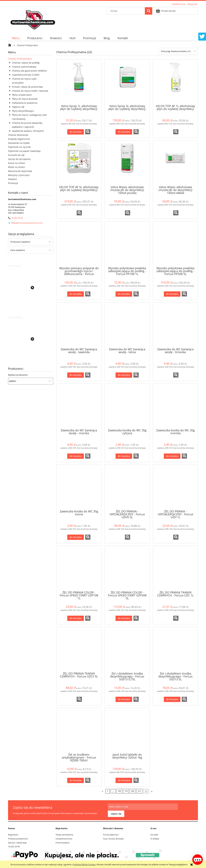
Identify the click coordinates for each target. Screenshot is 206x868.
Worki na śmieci (17, 167)
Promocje (13, 183)
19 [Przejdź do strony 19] (126, 791)
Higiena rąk (18, 107)
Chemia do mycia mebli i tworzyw (30, 91)
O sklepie (155, 837)
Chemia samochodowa (24, 67)
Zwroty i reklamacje (17, 841)
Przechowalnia (62, 841)
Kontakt (154, 833)
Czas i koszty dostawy (113, 837)
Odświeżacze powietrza (25, 103)
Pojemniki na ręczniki (19, 147)
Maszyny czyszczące (19, 175)
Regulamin (13, 833)
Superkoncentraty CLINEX (26, 75)
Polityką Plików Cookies (84, 864)
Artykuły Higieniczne (19, 139)
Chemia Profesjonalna (20, 59)
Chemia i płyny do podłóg (26, 63)
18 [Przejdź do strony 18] (119, 791)
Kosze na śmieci (17, 163)
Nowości (13, 179)
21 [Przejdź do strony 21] (139, 791)
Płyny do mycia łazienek (25, 99)
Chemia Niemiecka (18, 135)
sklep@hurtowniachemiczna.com (27, 223)
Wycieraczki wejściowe (20, 171)
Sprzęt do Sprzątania (19, 159)
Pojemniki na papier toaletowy (24, 151)
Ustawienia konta (64, 837)
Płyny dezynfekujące (23, 111)
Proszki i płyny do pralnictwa (27, 87)
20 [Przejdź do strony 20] (133, 791)
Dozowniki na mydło (19, 143)
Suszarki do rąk (16, 155)
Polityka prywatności (18, 837)
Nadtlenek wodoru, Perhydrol (28, 131)
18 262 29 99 (17, 218)
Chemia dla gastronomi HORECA (29, 71)
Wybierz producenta (18, 375)
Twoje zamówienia (64, 833)
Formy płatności (111, 833)
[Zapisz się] (185, 809)
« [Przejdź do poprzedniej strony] (103, 791)
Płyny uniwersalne (22, 95)
